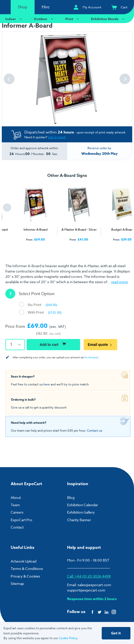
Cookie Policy (68, 638)
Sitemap (17, 583)
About (16, 497)
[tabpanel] (24, 211)
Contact (17, 527)
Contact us (95, 430)
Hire (46, 7)
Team (15, 505)
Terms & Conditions (27, 569)
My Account (91, 357)
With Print (45, 312)
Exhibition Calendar (83, 505)
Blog (71, 497)
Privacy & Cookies (25, 576)
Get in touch (57, 137)
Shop (23, 7)
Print (73, 19)
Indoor (14, 19)
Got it (116, 633)
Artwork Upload (24, 561)
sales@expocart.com (94, 585)
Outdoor (44, 19)
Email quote (100, 345)
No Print (42, 305)
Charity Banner (79, 520)
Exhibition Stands (108, 19)
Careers (17, 512)
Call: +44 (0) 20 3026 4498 (89, 576)
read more (120, 282)
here (47, 384)
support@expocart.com (86, 590)
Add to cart (53, 344)
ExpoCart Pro (21, 520)
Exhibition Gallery (81, 512)
